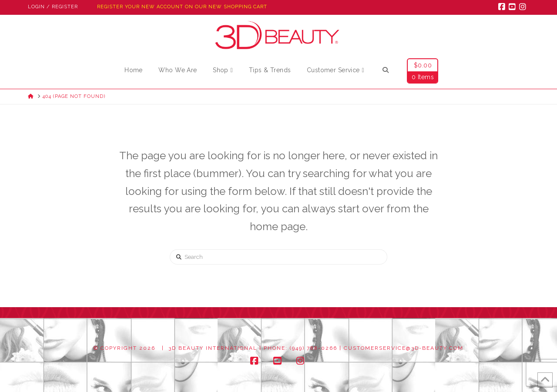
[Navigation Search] (385, 71)
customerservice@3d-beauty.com (404, 348)
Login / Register (53, 7)
